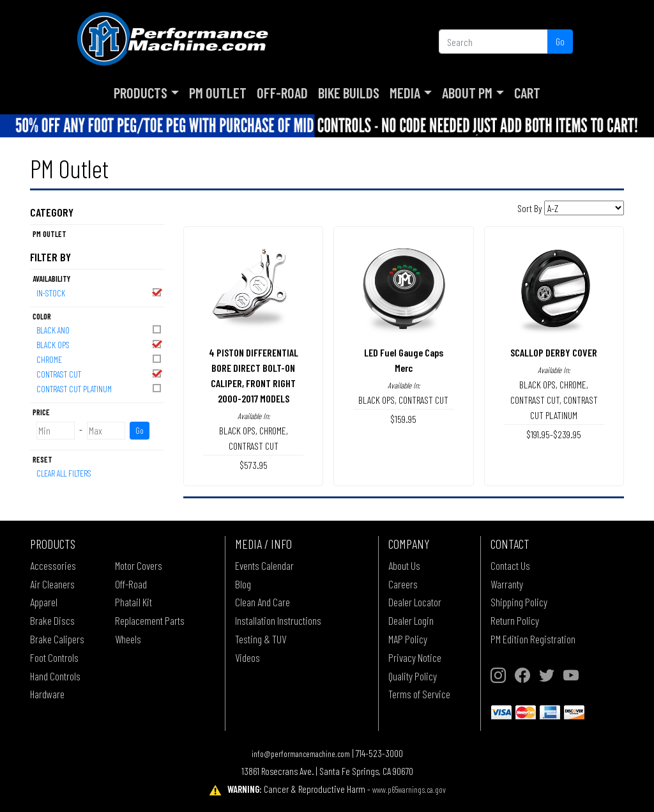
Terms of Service (419, 694)
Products (141, 93)
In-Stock (100, 292)
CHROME (100, 359)
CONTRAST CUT (100, 373)
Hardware (47, 694)
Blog (243, 584)
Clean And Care (262, 602)
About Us (404, 565)
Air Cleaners (52, 584)
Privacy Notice (415, 657)
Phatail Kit (133, 602)
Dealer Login (411, 620)
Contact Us (510, 565)
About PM (467, 93)
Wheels (128, 639)
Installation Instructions (278, 620)
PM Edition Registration (533, 639)
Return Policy (515, 620)
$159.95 (403, 419)
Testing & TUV (261, 639)
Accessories (53, 565)
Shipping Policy (519, 602)
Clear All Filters (64, 473)
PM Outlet (218, 93)
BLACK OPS (100, 344)
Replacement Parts (150, 620)
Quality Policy (413, 676)
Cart (527, 93)
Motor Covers (139, 565)
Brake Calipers (57, 639)
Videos (247, 657)
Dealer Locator (415, 602)
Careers (403, 584)
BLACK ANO (100, 329)
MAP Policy (408, 639)
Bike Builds (349, 93)
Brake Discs (52, 620)
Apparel (44, 602)
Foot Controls (54, 657)
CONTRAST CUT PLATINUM (100, 388)
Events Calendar (264, 565)
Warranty (507, 584)
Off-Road (282, 93)
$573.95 (254, 465)
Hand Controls (55, 676)
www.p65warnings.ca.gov (409, 789)
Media (405, 93)
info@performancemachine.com (301, 754)
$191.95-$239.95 (554, 434)
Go (560, 41)
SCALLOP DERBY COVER (554, 352)
